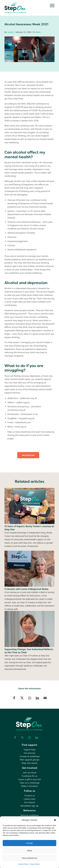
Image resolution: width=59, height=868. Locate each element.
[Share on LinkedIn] (37, 698)
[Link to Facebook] (15, 738)
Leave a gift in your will (30, 779)
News (38, 32)
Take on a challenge (30, 783)
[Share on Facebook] (14, 698)
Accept (30, 843)
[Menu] (51, 5)
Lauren (10, 32)
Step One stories (30, 763)
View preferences (30, 858)
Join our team (30, 773)
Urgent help (30, 750)
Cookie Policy (23, 864)
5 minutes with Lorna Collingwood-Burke (26, 589)
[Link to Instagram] (29, 738)
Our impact (30, 802)
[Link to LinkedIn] (37, 738)
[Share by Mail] (45, 698)
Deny (30, 851)
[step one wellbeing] (25, 7)
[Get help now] (28, 455)
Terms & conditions (30, 815)
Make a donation (30, 786)
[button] (55, 820)
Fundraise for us (30, 776)
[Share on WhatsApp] (30, 698)
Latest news (30, 799)
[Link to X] (22, 738)
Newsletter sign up (30, 806)
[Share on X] (22, 698)
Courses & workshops (30, 756)
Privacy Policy (35, 864)
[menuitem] (51, 5)
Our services (30, 753)
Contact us (30, 796)
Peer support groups (30, 760)
